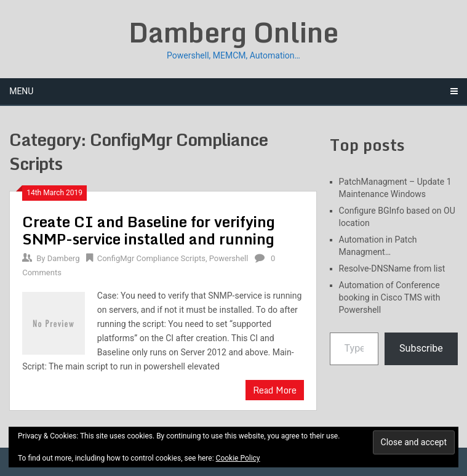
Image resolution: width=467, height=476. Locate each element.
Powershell (229, 258)
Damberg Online (234, 32)
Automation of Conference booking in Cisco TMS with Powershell (390, 297)
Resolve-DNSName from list (392, 268)
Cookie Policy (238, 458)
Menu (21, 91)
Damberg (64, 258)
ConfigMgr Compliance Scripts (151, 258)
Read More (275, 390)
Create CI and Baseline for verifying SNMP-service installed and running (149, 230)
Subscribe (421, 348)
